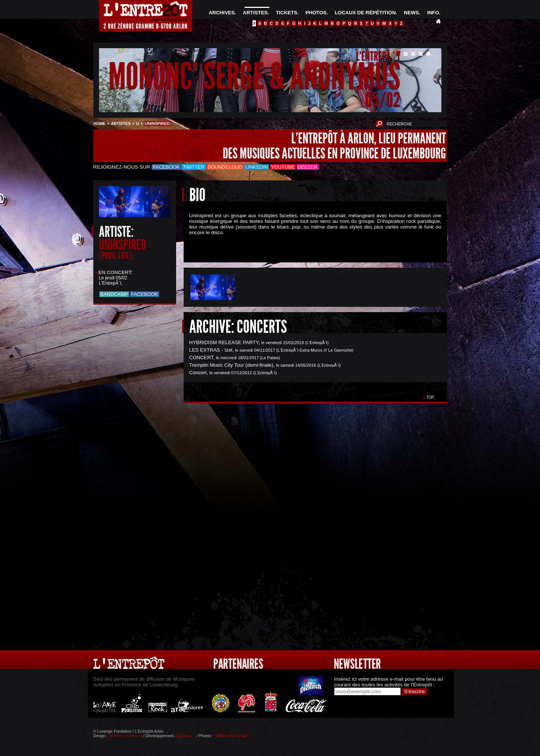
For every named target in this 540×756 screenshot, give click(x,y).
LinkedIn (257, 167)
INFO (433, 13)
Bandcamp (114, 294)
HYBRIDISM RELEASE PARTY (224, 342)
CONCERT (201, 357)
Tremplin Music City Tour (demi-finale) (231, 365)
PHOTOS (316, 13)
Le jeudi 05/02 (113, 278)
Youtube (283, 167)
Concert (198, 373)
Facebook (166, 167)
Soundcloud (225, 167)
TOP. (430, 397)
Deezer (308, 167)
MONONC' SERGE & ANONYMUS (254, 77)
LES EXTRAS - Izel (211, 350)
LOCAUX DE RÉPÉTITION (365, 13)
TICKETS (287, 13)
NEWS (411, 13)
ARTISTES (255, 13)
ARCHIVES (222, 13)
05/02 (383, 100)
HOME (100, 123)
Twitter (194, 167)
